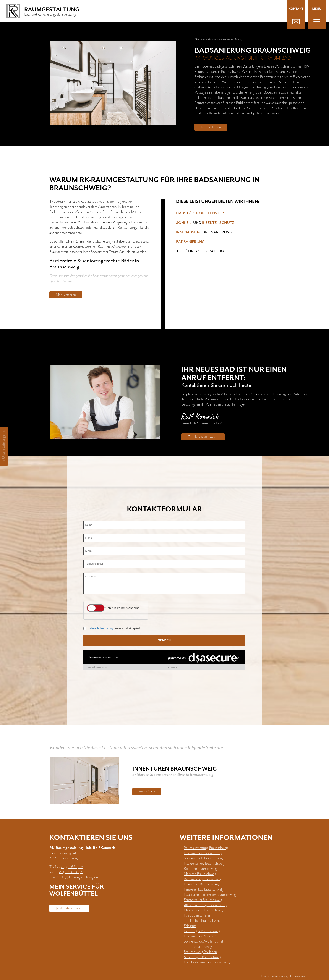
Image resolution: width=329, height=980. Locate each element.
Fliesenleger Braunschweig (202, 931)
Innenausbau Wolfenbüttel (203, 936)
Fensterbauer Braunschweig (203, 900)
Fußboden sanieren (197, 915)
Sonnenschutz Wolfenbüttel (203, 941)
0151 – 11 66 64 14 (72, 872)
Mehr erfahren (211, 127)
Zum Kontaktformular (203, 437)
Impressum (297, 976)
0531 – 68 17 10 (72, 867)
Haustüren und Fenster (200, 213)
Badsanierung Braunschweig (203, 879)
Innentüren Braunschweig (202, 884)
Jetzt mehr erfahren (69, 908)
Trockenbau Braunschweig (202, 921)
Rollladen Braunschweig (200, 869)
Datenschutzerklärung (274, 976)
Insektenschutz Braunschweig (204, 864)
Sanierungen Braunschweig (203, 957)
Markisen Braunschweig (200, 874)
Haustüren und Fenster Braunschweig (210, 895)
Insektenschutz (218, 223)
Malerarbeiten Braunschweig (204, 910)
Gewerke (200, 40)
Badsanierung (190, 242)
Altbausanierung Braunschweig (205, 905)
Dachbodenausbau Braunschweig (207, 962)
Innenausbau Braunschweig (203, 853)
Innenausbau (189, 232)
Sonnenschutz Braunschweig (204, 858)
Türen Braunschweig (198, 947)
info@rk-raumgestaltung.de (79, 877)
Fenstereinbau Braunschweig (204, 889)
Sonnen (184, 223)
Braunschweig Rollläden (200, 952)
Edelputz (190, 926)
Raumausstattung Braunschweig (206, 848)
